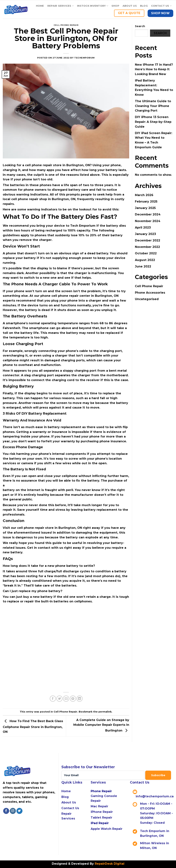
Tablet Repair (101, 818)
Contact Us (70, 808)
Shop (115, 6)
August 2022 (145, 260)
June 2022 (143, 266)
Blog (144, 6)
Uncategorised (147, 299)
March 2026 (144, 195)
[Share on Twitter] (59, 699)
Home (40, 6)
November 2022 (147, 247)
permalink (105, 712)
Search (140, 26)
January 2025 (145, 208)
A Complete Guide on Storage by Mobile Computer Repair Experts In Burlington (101, 725)
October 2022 (146, 253)
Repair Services (61, 6)
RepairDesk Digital (109, 864)
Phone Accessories (150, 293)
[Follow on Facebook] (6, 811)
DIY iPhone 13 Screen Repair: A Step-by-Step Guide (153, 122)
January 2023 (145, 234)
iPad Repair (100, 823)
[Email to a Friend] (66, 699)
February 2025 (146, 202)
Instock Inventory (93, 6)
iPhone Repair (102, 812)
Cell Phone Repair (66, 25)
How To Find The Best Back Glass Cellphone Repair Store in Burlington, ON (33, 726)
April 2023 (143, 228)
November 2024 (148, 221)
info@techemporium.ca (155, 796)
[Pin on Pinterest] (73, 699)
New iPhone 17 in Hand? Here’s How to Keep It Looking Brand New (154, 69)
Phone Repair (101, 791)
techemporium (84, 58)
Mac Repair (99, 806)
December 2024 (148, 214)
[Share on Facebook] (53, 699)
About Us (130, 6)
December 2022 (148, 240)
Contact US (161, 6)
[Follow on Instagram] (13, 811)
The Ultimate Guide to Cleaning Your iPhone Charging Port (153, 106)
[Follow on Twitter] (19, 811)
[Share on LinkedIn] (80, 699)
